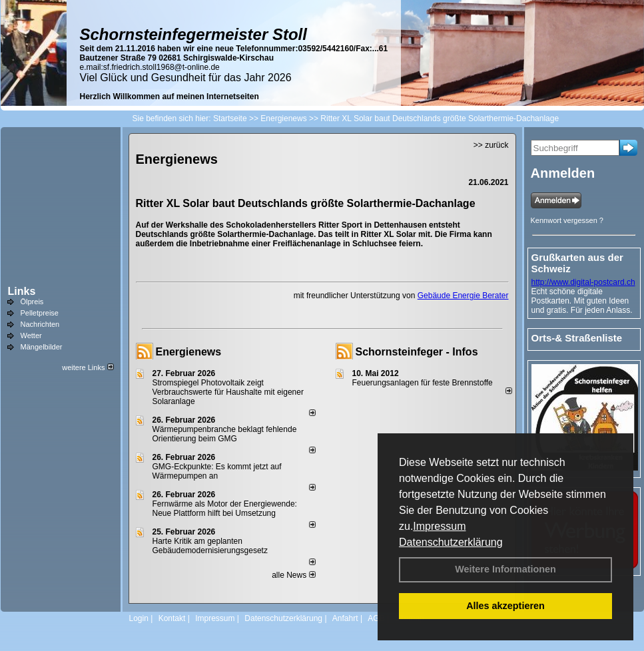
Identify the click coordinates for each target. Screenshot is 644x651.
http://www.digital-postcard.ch (583, 282)
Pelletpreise (40, 313)
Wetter (31, 335)
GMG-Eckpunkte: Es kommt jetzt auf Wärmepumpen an (217, 471)
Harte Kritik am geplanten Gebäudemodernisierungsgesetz (210, 546)
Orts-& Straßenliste (577, 338)
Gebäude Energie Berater (463, 296)
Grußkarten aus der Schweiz (577, 263)
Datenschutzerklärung (451, 542)
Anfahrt (345, 618)
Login (139, 618)
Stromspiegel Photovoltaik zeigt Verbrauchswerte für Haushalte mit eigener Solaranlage (228, 392)
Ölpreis (32, 302)
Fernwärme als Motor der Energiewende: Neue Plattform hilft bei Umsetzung (225, 509)
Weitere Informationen (505, 569)
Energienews (189, 352)
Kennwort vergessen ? (567, 220)
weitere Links (88, 367)
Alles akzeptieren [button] (505, 606)
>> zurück (491, 145)
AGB (376, 618)
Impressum (439, 526)
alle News (293, 575)
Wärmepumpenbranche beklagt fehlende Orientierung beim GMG (225, 434)
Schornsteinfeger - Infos (417, 352)
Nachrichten (40, 324)
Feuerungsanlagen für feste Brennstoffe (423, 383)
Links (22, 291)
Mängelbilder (42, 347)
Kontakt (172, 618)
